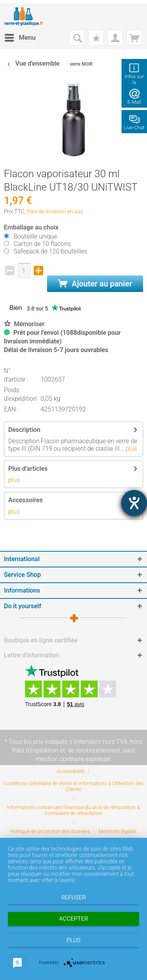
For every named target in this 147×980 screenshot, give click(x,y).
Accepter (74, 919)
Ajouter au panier (95, 284)
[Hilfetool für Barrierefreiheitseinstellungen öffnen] (134, 503)
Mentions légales (118, 831)
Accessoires (25, 500)
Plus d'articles (28, 469)
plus (131, 449)
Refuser (73, 897)
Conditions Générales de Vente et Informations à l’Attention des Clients (74, 786)
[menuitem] (20, 38)
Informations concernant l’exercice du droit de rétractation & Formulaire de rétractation (73, 810)
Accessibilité (70, 771)
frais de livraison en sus (55, 211)
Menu (20, 36)
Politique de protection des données (50, 831)
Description (24, 430)
